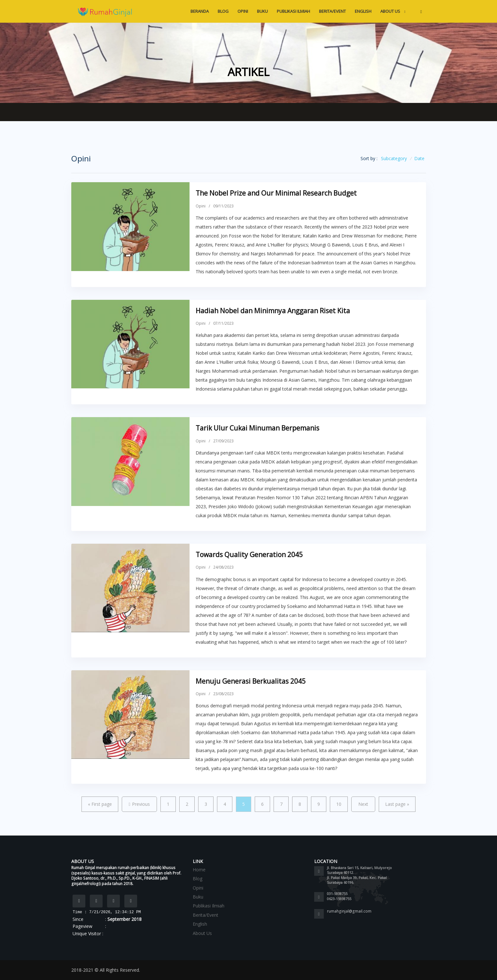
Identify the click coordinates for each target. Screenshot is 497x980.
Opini (243, 11)
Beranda (200, 11)
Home (199, 870)
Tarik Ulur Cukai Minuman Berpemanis (257, 428)
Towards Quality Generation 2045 (249, 555)
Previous (139, 804)
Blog (223, 11)
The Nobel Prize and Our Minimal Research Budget (276, 193)
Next (363, 804)
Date (419, 158)
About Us (391, 11)
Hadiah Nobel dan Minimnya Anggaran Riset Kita (273, 311)
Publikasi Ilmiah (293, 11)
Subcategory (394, 158)
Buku (262, 11)
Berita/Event (332, 11)
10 (339, 804)
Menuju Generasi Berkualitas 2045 (251, 681)
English (363, 11)
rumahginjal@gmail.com (349, 911)
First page (100, 804)
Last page (397, 804)
